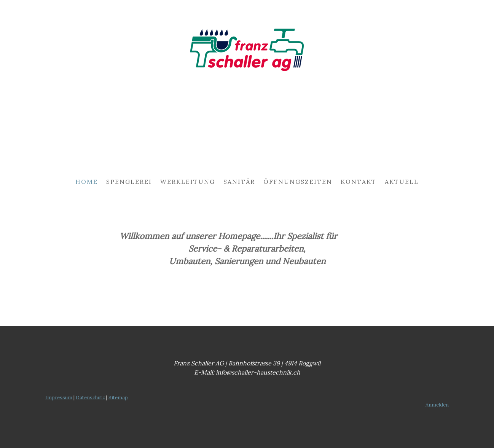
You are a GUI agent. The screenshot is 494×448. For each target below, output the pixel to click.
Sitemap (118, 398)
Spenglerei (129, 182)
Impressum (59, 398)
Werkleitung (188, 182)
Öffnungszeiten (298, 182)
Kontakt (359, 182)
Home (87, 182)
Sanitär (239, 182)
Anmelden (437, 405)
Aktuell (402, 182)
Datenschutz (90, 398)
